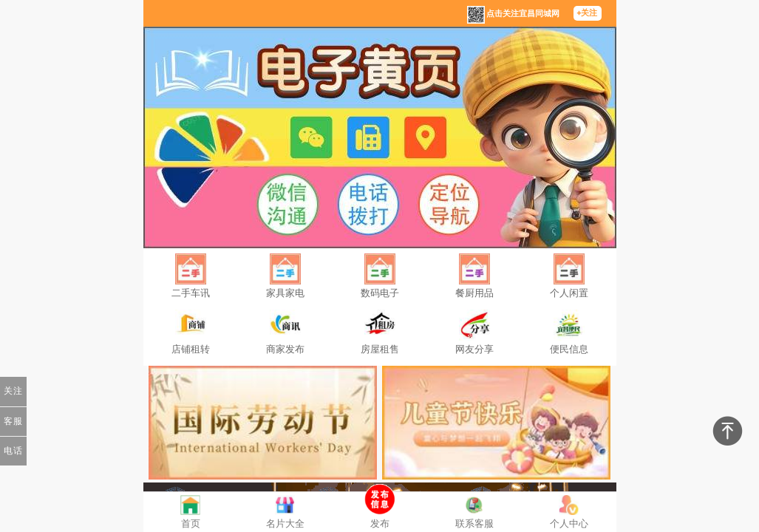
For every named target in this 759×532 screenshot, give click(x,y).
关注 (13, 391)
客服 (13, 421)
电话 (13, 451)
